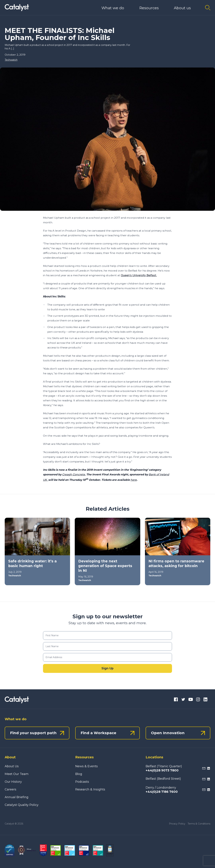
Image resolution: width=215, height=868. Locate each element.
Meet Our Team (17, 774)
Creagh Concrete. (74, 474)
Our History (13, 782)
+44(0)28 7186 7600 (162, 792)
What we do (113, 8)
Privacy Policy (177, 824)
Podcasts (82, 782)
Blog (79, 774)
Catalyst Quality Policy (22, 805)
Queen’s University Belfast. (139, 275)
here (134, 480)
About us (182, 8)
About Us (12, 766)
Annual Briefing (17, 797)
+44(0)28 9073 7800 (162, 770)
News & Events (87, 766)
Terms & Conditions (199, 824)
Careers (10, 789)
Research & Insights (90, 789)
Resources (149, 8)
